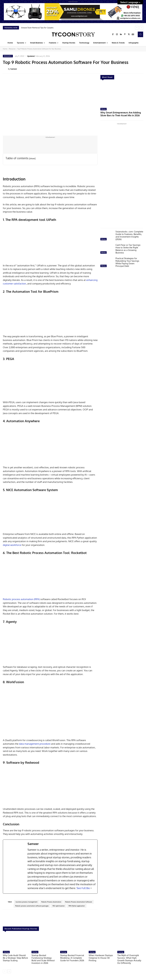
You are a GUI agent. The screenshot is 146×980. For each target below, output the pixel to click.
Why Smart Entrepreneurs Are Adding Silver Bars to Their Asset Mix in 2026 (121, 114)
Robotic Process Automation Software (79, 902)
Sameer (14, 69)
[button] (140, 34)
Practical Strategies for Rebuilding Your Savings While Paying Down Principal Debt (127, 262)
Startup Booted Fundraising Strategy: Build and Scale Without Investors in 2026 (43, 959)
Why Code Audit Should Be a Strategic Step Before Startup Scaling (15, 958)
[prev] (137, 28)
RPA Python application (77, 906)
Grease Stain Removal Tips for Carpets (37, 28)
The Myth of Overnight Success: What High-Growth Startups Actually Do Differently (129, 959)
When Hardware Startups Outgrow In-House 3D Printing (101, 958)
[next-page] (9, 971)
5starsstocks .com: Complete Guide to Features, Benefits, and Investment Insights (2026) (129, 235)
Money (104, 109)
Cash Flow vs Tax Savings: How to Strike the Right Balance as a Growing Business (128, 248)
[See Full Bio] (91, 888)
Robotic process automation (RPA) (21, 599)
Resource (12, 49)
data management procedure (35, 744)
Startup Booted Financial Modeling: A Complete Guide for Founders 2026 (72, 958)
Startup (6, 952)
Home (5, 49)
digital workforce (12, 545)
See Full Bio (83, 888)
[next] (141, 28)
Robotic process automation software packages (32, 906)
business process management (27, 902)
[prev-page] (5, 971)
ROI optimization (59, 906)
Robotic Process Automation (51, 902)
